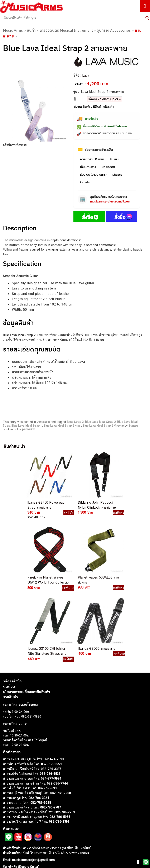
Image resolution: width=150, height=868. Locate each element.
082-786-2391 (59, 750)
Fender (8, 833)
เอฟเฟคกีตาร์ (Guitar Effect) (22, 814)
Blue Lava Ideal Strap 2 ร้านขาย (103, 426)
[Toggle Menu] (145, 6)
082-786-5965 (60, 746)
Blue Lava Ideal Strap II (27, 426)
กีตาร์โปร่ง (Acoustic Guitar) (22, 800)
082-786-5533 (50, 702)
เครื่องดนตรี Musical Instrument (66, 30)
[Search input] (73, 18)
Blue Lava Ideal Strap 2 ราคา (62, 426)
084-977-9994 (51, 707)
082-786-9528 (41, 731)
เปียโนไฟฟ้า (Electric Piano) (22, 809)
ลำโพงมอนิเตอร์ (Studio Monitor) (25, 828)
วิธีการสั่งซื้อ (12, 610)
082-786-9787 (51, 736)
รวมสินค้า (11, 626)
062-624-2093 (54, 688)
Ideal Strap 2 (75, 422)
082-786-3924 (39, 727)
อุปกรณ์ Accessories (114, 30)
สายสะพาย (43, 422)
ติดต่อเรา (10, 615)
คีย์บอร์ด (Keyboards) (17, 805)
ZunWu (133, 426)
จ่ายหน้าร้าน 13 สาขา (92, 159)
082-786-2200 (61, 722)
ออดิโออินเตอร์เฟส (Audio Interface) (27, 823)
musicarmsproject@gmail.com (110, 202)
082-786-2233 (65, 741)
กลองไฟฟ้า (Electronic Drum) (23, 819)
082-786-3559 (51, 693)
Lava (86, 75)
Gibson (8, 838)
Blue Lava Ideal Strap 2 (100, 422)
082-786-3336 (48, 717)
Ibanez (8, 842)
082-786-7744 (57, 712)
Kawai (7, 847)
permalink (28, 429)
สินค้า (31, 30)
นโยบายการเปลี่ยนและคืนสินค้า (27, 620)
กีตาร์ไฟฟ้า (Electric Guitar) (21, 795)
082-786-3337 (51, 698)
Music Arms (13, 30)
